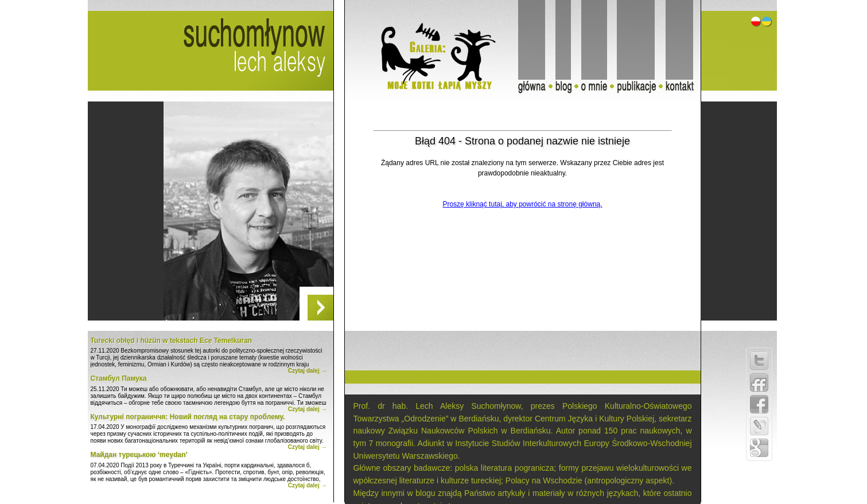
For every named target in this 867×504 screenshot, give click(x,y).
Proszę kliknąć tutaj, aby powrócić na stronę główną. (522, 204)
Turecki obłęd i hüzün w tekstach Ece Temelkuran (172, 341)
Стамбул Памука (119, 378)
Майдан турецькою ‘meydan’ (139, 455)
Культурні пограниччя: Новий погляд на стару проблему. (188, 417)
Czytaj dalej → (308, 371)
